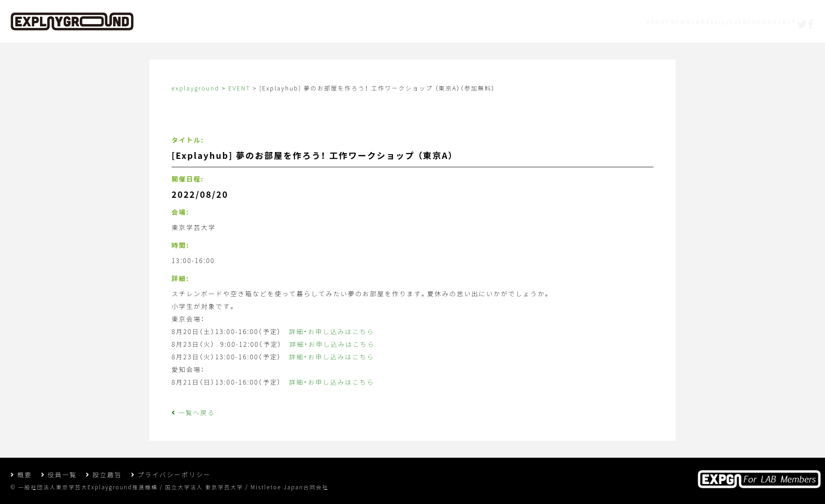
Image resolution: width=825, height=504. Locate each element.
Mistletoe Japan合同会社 (289, 487)
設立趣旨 (104, 474)
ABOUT (497, 24)
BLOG (679, 24)
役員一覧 (59, 474)
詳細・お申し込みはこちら (331, 331)
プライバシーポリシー (171, 474)
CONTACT (728, 24)
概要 (21, 474)
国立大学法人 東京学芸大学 (204, 487)
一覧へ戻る (193, 412)
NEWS (542, 24)
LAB (581, 24)
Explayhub (628, 24)
